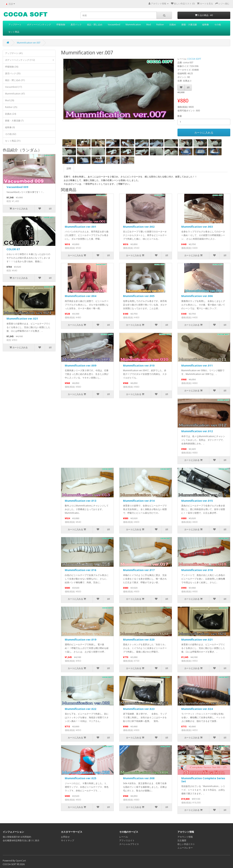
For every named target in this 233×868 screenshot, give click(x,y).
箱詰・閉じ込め (95, 24)
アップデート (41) (14, 53)
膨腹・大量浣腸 (189, 24)
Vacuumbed (114, 24)
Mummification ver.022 (81, 709)
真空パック (76, 24)
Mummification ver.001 (81, 227)
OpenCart (21, 861)
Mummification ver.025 (81, 778)
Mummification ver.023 (139, 709)
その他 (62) (11, 134)
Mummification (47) (15, 94)
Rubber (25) (11, 107)
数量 (180, 116)
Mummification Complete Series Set (203, 780)
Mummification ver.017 (139, 570)
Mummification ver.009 (81, 365)
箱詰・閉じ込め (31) (15, 80)
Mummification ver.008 (139, 778)
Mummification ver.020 (139, 639)
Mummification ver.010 (139, 365)
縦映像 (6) (10, 127)
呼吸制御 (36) (12, 67)
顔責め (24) (11, 114)
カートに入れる (204, 132)
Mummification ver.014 (139, 501)
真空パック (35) (13, 73)
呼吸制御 (61, 24)
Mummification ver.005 (139, 296)
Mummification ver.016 (81, 570)
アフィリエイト (127, 840)
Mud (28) (10, 100)
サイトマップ (68, 840)
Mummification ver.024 (197, 709)
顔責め (173, 24)
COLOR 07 (13, 249)
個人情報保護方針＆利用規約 (17, 837)
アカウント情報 (185, 837)
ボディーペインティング (39, 24)
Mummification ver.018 (197, 570)
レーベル (124, 837)
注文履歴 (182, 840)
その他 (218, 24)
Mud (149, 24)
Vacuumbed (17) (13, 87)
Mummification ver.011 (197, 365)
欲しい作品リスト (186, 844)
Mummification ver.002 (139, 227)
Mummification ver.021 (22, 318)
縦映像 (206, 24)
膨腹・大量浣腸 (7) (14, 121)
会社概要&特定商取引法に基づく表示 (21, 840)
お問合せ (65, 837)
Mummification (133, 24)
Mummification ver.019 (81, 639)
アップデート (15, 24)
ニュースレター (185, 848)
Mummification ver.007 (29, 43)
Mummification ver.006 (197, 296)
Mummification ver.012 (197, 431)
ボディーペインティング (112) (30, 60)
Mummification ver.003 (197, 227)
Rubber (160, 24)
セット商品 (14, 32)
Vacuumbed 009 (17, 187)
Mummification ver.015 (197, 501)
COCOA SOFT (194, 59)
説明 (69, 168)
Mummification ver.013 (81, 501)
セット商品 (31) (13, 141)
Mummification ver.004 (81, 296)
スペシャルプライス (129, 844)
